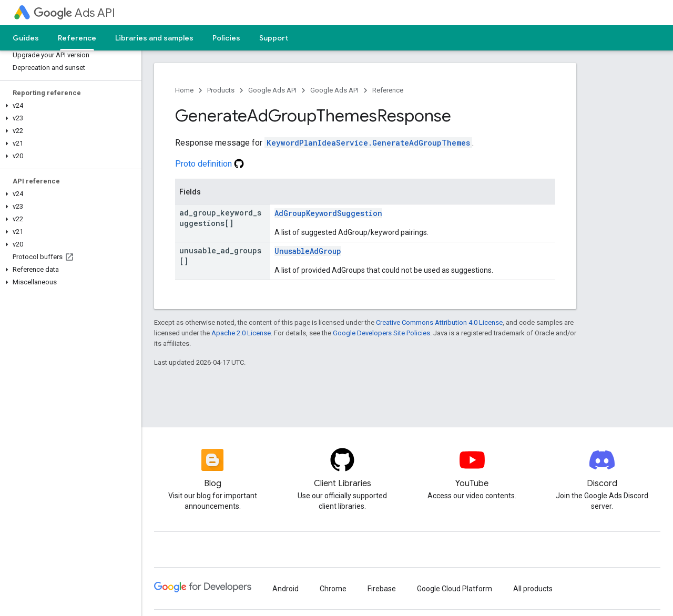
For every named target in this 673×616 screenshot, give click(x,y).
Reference (388, 90)
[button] (69, 106)
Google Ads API (272, 90)
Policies (226, 38)
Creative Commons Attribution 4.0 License (439, 322)
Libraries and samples (154, 38)
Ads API (74, 13)
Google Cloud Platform (455, 589)
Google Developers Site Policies (381, 333)
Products (221, 90)
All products (533, 589)
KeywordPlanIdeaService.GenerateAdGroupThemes (368, 143)
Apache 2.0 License (241, 333)
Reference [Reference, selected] (77, 38)
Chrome (333, 589)
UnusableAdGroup (308, 251)
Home (184, 90)
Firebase (382, 589)
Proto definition (210, 164)
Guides (26, 38)
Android (285, 589)
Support (274, 38)
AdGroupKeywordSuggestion (328, 213)
